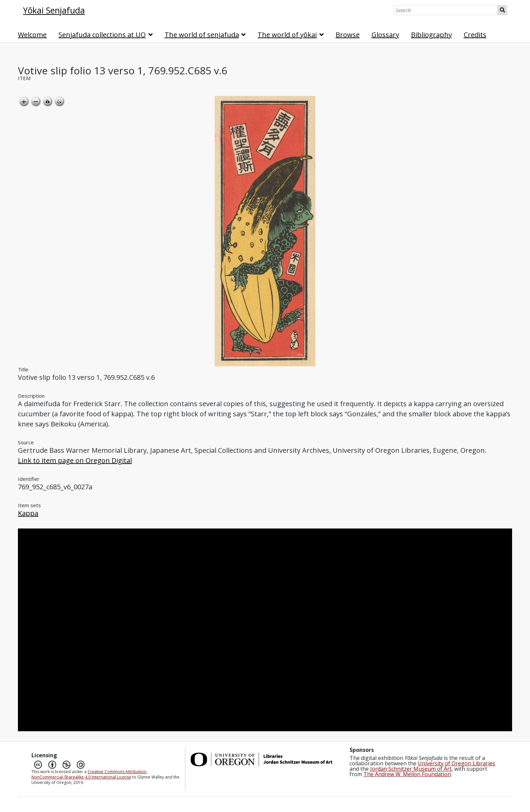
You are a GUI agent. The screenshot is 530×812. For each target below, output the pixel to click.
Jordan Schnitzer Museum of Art (411, 769)
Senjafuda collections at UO (102, 35)
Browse (348, 35)
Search (502, 10)
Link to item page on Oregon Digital (75, 460)
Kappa (28, 513)
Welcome (32, 35)
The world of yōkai (287, 35)
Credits (475, 35)
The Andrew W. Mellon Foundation (407, 774)
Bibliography (431, 35)
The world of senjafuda (202, 35)
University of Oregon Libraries (456, 763)
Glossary (385, 35)
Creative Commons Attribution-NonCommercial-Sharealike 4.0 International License (89, 774)
